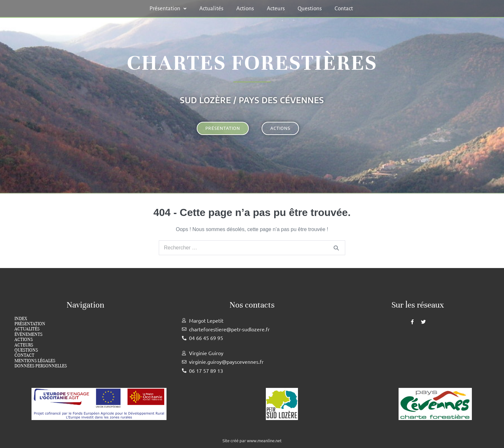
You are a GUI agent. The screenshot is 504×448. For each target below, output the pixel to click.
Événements (28, 335)
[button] (168, 9)
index (21, 319)
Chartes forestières (252, 63)
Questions (310, 9)
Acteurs (276, 9)
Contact (344, 9)
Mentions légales (35, 361)
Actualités (211, 9)
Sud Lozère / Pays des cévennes (252, 100)
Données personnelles (41, 366)
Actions (245, 9)
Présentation (168, 9)
